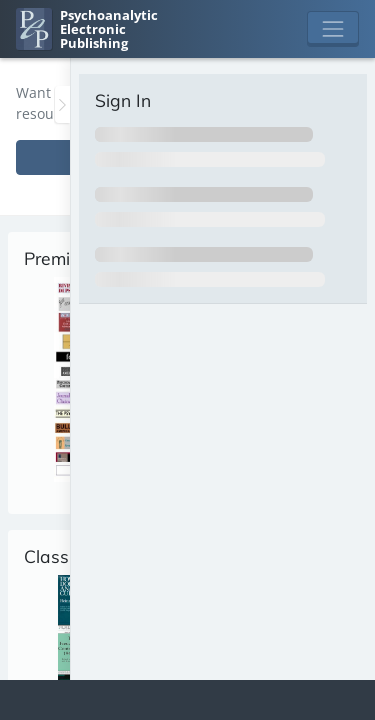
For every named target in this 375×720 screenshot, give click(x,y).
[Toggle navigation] (333, 29)
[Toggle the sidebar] (62, 104)
